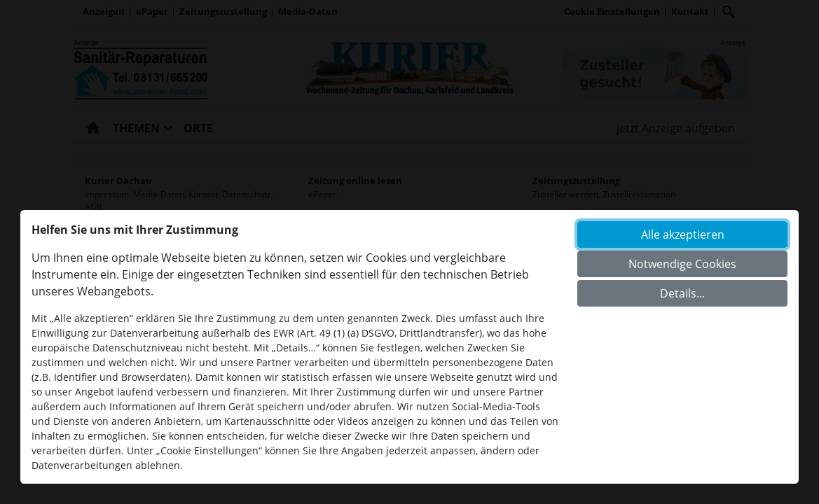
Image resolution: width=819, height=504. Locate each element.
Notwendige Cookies (682, 264)
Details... (682, 293)
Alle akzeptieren (683, 234)
